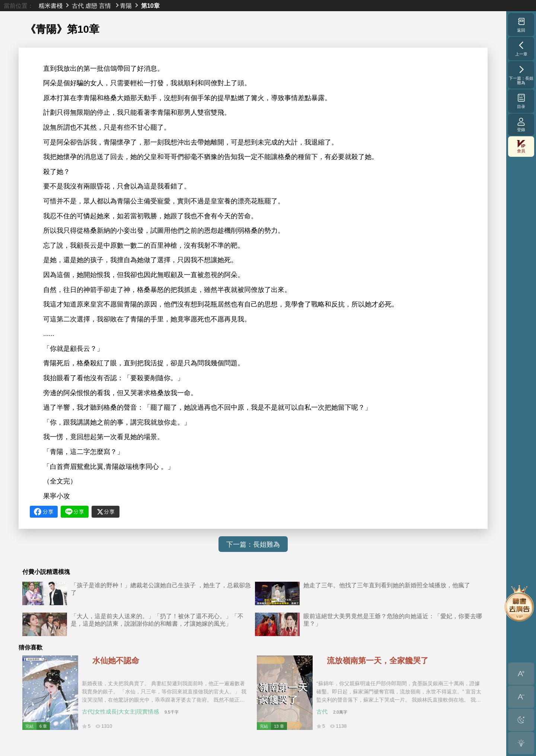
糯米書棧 (51, 6)
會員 (521, 147)
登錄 (521, 125)
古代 (78, 6)
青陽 (126, 6)
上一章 (521, 48)
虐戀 (91, 6)
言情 (105, 6)
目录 (521, 101)
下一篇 (521, 75)
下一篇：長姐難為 (253, 544)
